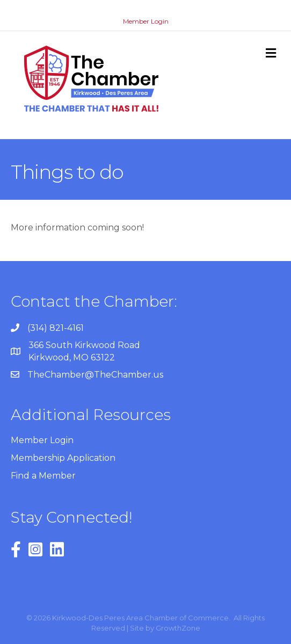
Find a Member (43, 476)
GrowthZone (178, 628)
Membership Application (63, 458)
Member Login (146, 21)
